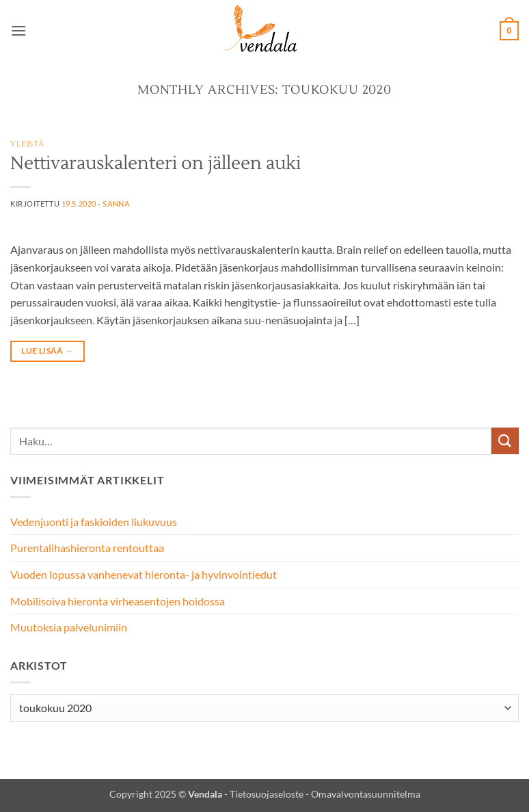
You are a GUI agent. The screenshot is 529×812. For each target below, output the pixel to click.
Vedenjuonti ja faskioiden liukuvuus (94, 522)
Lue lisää (47, 351)
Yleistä (27, 144)
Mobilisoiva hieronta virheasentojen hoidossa (118, 601)
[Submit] (505, 441)
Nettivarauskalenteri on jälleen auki (155, 163)
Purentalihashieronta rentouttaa (87, 548)
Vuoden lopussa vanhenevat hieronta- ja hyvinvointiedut (144, 574)
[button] (18, 30)
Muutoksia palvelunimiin (69, 627)
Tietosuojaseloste (267, 794)
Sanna (116, 204)
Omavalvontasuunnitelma (366, 794)
